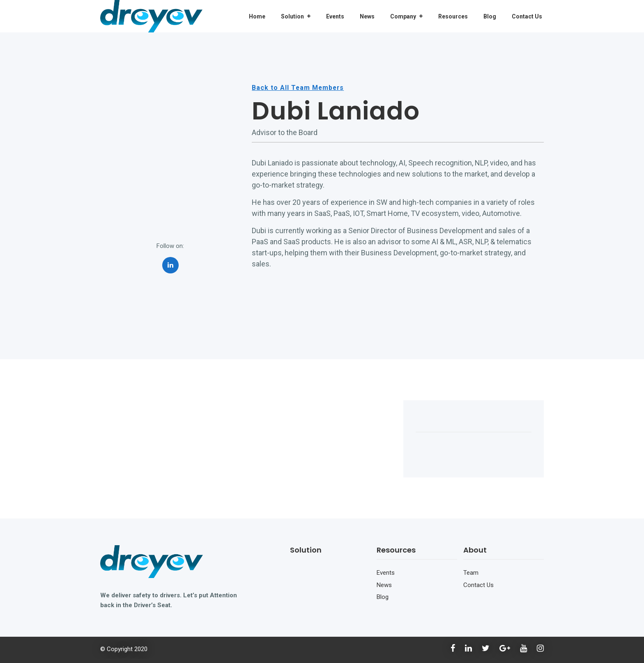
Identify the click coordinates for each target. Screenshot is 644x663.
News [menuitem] (367, 16)
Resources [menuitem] (453, 16)
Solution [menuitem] (292, 16)
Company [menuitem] (403, 16)
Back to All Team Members (299, 88)
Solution (306, 550)
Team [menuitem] (471, 573)
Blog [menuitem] (490, 16)
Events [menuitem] (335, 16)
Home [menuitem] (257, 16)
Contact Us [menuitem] (527, 16)
